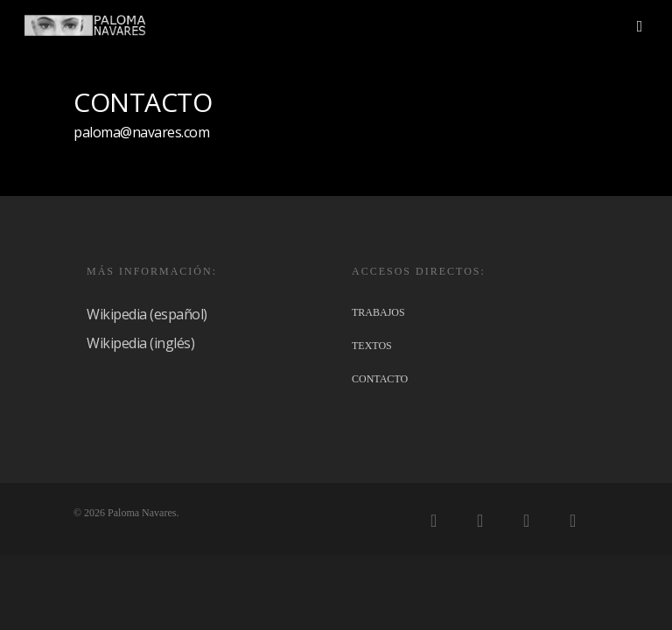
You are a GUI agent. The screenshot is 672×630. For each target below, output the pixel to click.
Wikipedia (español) (147, 314)
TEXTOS (372, 346)
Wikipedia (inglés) (140, 343)
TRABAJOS (378, 312)
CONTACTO (380, 379)
